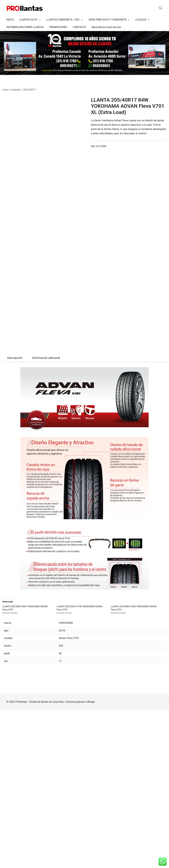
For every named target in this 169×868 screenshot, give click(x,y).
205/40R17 (29, 90)
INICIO (10, 20)
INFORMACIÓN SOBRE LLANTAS (25, 27)
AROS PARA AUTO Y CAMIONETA (108, 20)
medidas (16, 90)
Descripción (15, 516)
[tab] (15, 516)
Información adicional (46, 516)
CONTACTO (79, 27)
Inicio (5, 90)
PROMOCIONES (58, 27)
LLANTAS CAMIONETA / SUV (63, 20)
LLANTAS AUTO (28, 20)
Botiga (91, 860)
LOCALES (141, 20)
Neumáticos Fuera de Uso (106, 27)
